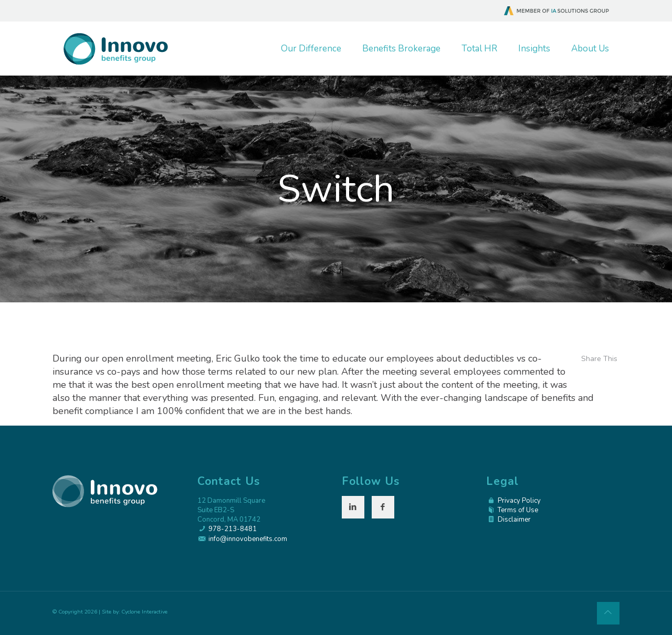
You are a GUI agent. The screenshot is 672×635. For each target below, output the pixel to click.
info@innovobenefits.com (248, 539)
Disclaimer (514, 520)
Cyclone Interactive (144, 612)
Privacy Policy (519, 501)
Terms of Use (518, 510)
